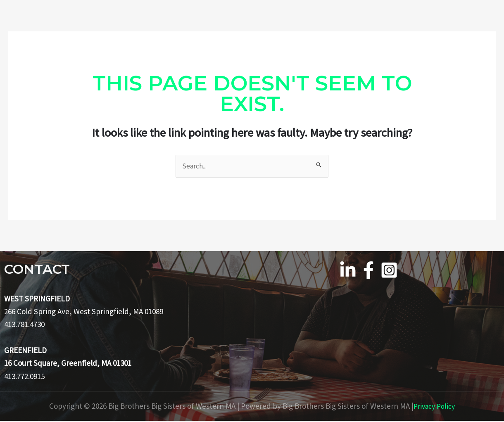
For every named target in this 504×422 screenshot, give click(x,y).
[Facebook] (368, 271)
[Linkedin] (348, 271)
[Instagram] (389, 271)
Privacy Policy (434, 407)
